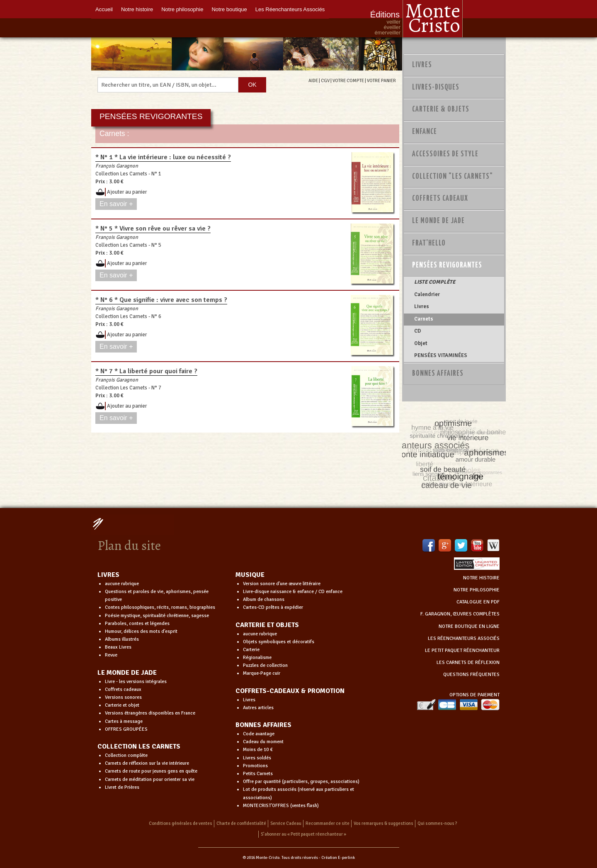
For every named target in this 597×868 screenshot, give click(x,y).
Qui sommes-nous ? (437, 823)
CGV (325, 80)
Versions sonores (123, 697)
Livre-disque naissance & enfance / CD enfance (293, 592)
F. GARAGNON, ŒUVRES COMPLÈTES (460, 614)
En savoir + (116, 204)
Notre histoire (137, 9)
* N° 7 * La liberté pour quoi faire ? (146, 371)
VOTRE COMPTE (348, 80)
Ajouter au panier (127, 192)
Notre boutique (229, 9)
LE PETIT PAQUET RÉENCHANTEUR (462, 650)
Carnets (424, 319)
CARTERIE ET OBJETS (267, 625)
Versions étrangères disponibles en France (150, 713)
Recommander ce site (328, 823)
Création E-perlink (338, 858)
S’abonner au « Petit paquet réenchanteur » (303, 834)
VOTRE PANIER (381, 80)
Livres (422, 65)
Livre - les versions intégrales (136, 682)
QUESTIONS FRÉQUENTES (471, 675)
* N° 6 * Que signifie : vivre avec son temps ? (161, 300)
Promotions (255, 766)
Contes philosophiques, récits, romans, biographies (160, 607)
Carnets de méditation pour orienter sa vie (150, 779)
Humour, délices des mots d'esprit (141, 631)
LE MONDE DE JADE (127, 673)
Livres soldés (257, 758)
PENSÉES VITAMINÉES (441, 355)
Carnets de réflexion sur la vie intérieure (147, 763)
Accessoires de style (445, 154)
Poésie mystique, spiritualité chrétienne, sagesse (157, 616)
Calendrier (427, 294)
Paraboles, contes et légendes (137, 624)
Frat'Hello (429, 243)
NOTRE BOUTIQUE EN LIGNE (469, 626)
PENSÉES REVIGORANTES (447, 265)
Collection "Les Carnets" (453, 177)
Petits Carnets (258, 774)
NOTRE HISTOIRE (481, 578)
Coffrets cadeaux (123, 689)
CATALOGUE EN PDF (478, 602)
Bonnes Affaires (438, 374)
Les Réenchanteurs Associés (290, 9)
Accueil (104, 9)
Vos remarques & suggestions (383, 823)
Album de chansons (264, 599)
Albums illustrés (122, 639)
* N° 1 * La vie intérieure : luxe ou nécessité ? (163, 157)
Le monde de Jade (438, 221)
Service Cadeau (286, 823)
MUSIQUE (250, 575)
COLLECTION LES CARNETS (139, 746)
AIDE (313, 80)
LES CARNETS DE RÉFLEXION (468, 663)
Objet (421, 343)
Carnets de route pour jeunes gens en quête (151, 771)
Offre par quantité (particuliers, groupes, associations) (301, 782)
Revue (111, 655)
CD (417, 331)
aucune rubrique (122, 584)
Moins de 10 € (258, 750)
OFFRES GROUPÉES (126, 729)
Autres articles (258, 708)
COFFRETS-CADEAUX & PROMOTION (290, 691)
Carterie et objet (122, 705)
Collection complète (126, 755)
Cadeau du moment (263, 742)
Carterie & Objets (441, 109)
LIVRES (108, 575)
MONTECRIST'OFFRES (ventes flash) (281, 806)
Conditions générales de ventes (181, 823)
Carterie (251, 650)
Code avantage (259, 734)
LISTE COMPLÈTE (435, 282)
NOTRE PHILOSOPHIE (477, 590)
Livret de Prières (122, 787)
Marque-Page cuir (262, 673)
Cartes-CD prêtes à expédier (273, 607)
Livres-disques (436, 88)
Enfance (425, 132)
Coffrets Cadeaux (440, 199)
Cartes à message (124, 721)
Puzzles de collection (265, 665)
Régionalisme (257, 658)
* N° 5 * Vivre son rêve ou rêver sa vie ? (153, 229)
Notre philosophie (182, 9)
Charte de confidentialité (241, 823)
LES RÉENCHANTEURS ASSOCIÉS (464, 638)
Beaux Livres (118, 647)
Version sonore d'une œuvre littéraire (282, 584)
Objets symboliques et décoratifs (279, 642)
